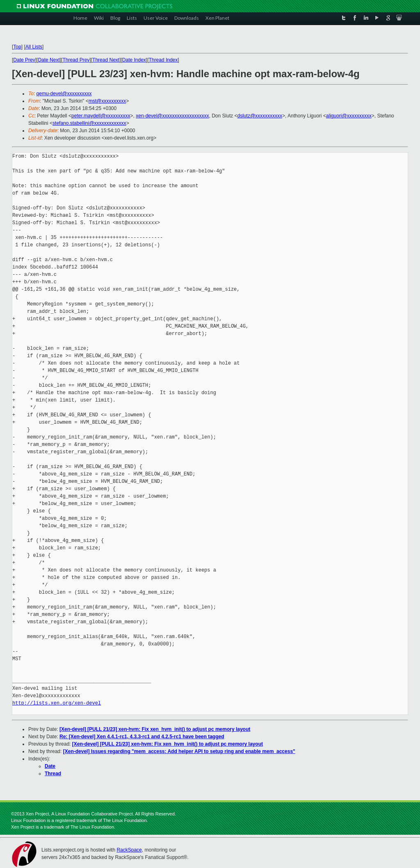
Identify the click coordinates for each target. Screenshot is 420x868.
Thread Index (163, 60)
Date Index (134, 60)
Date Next (49, 60)
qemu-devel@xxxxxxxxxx (64, 94)
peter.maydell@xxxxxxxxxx (101, 116)
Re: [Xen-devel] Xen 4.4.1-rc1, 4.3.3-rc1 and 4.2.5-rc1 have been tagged (142, 737)
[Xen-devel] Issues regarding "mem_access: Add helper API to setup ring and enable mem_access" (179, 751)
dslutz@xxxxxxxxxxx (260, 116)
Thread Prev (76, 60)
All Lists (34, 47)
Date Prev (24, 60)
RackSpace (129, 850)
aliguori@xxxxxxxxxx (349, 116)
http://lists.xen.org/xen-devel (57, 703)
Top (17, 47)
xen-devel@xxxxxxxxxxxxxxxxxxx (172, 116)
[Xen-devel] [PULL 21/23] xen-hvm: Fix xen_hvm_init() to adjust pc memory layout (155, 729)
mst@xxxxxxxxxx (107, 101)
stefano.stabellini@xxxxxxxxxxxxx (89, 123)
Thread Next (106, 60)
